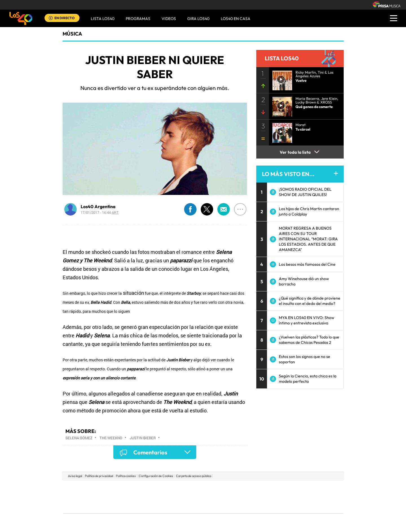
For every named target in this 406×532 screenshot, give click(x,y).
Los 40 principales (166, 488)
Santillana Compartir (222, 488)
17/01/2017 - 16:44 (100, 212)
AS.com (264, 488)
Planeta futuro (278, 497)
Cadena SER (246, 488)
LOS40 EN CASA (236, 19)
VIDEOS (169, 19)
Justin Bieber (143, 438)
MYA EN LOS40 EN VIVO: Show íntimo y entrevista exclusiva (307, 320)
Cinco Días (215, 497)
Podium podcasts (191, 505)
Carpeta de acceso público (194, 476)
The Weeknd (111, 438)
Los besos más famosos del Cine (307, 264)
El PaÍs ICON (215, 505)
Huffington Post (146, 497)
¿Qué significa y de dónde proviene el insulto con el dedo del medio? (310, 301)
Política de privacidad (99, 476)
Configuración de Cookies (156, 476)
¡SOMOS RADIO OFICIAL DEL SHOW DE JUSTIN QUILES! (305, 192)
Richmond (135, 505)
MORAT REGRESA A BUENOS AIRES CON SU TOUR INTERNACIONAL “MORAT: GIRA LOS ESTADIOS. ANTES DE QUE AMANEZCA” (308, 239)
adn (283, 488)
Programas (138, 19)
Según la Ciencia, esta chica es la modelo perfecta (308, 379)
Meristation (290, 505)
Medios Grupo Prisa (88, 507)
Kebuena (298, 497)
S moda (238, 505)
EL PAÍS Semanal (257, 497)
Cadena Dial (237, 497)
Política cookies (126, 476)
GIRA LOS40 (198, 19)
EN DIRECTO (65, 18)
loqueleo (263, 505)
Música (72, 34)
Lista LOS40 (103, 19)
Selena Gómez (79, 438)
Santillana (192, 488)
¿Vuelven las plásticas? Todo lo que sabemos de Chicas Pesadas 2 (309, 340)
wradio (194, 497)
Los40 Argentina (98, 206)
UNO (177, 497)
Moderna (163, 505)
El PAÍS (139, 488)
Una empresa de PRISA (89, 493)
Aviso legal (75, 476)
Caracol (303, 488)
